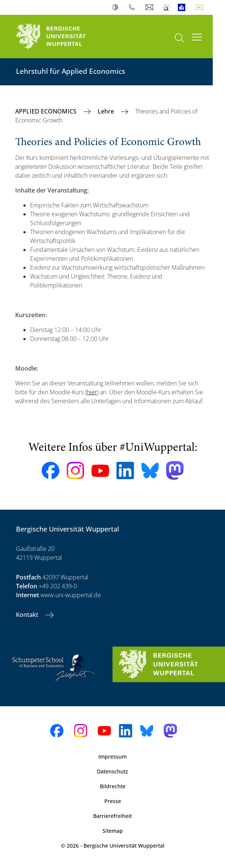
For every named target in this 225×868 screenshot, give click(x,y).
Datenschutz (112, 771)
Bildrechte (113, 786)
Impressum (112, 757)
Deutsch (201, 7)
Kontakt (28, 615)
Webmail (150, 7)
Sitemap (113, 831)
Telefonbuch (133, 7)
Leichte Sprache (183, 7)
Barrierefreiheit (112, 816)
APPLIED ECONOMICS (47, 111)
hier (92, 392)
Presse (113, 801)
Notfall (167, 7)
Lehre (107, 111)
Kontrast (117, 7)
